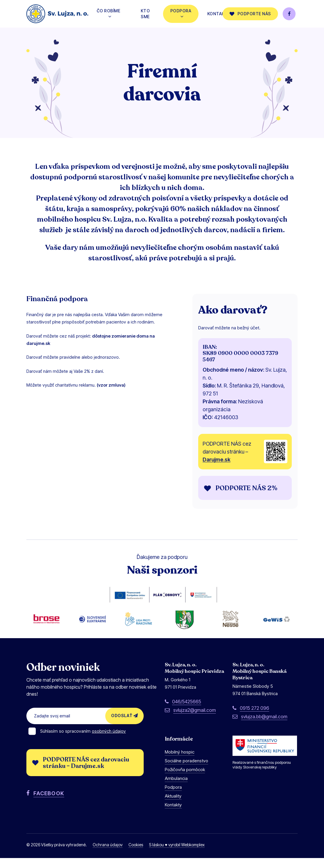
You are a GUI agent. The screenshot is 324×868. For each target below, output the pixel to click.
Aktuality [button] (173, 806)
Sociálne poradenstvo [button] (186, 771)
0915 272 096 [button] (255, 718)
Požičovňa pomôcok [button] (185, 780)
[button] (246, 488)
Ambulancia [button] (176, 789)
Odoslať (124, 726)
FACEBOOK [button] (49, 803)
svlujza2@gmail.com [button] (195, 720)
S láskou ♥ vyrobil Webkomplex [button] (177, 855)
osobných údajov (109, 741)
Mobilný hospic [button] (180, 762)
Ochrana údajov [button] (108, 855)
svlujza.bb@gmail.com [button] (264, 727)
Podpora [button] (173, 797)
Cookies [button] (136, 855)
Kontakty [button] (173, 815)
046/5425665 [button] (187, 712)
